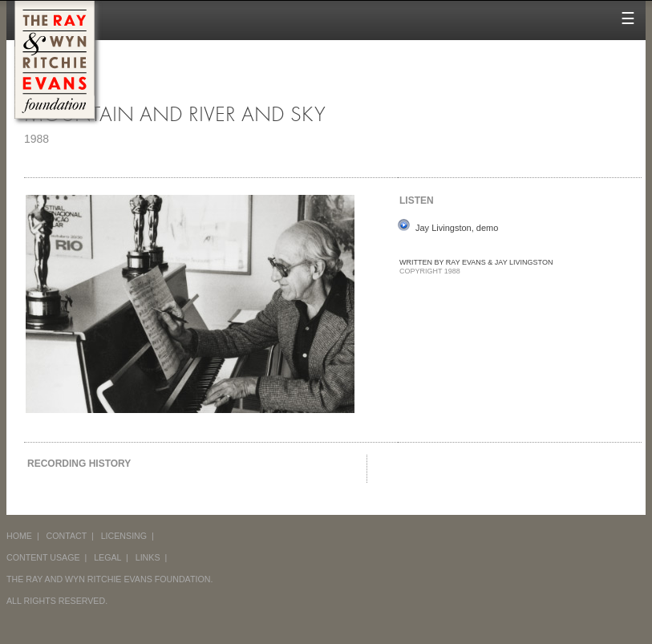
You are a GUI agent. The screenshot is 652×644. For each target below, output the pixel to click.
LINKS (148, 557)
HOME (19, 536)
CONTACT (67, 536)
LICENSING (124, 536)
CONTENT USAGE (43, 557)
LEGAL (107, 557)
